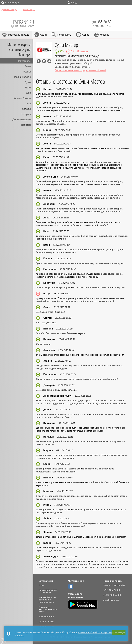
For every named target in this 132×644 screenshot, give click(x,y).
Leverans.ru (46, 581)
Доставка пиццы (9, 10)
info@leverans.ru (111, 600)
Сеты (28, 66)
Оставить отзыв (46, 622)
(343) (102, 22)
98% (61, 51)
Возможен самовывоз (49, 61)
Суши (28, 82)
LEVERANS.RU (25, 23)
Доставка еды (28, 10)
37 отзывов (82, 51)
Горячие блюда (22, 98)
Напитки (26, 125)
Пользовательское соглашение (48, 591)
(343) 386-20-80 (111, 590)
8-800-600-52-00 (112, 595)
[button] (119, 633)
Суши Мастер (66, 45)
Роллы (27, 71)
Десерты (26, 114)
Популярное (24, 61)
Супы (28, 103)
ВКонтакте (71, 586)
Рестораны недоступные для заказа (48, 609)
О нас (41, 585)
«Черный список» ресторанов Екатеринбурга (47, 600)
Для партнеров (46, 617)
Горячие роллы (22, 77)
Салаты (26, 109)
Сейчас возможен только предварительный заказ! (80, 70)
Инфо (39, 61)
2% (72, 51)
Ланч (28, 87)
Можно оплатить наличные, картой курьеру (44, 61)
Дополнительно (21, 119)
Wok (28, 93)
